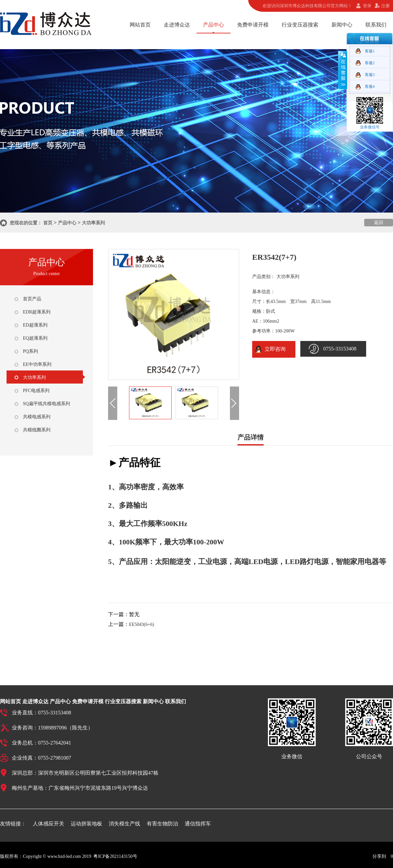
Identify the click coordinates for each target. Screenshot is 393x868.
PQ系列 (30, 351)
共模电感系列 (37, 417)
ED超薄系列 (35, 325)
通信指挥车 (198, 824)
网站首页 (140, 25)
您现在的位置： (26, 223)
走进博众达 (177, 25)
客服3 (370, 75)
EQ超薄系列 (35, 338)
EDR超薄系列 (37, 312)
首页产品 (32, 299)
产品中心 (214, 25)
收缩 (343, 70)
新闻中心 (342, 25)
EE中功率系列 (37, 364)
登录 (367, 6)
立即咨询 (274, 349)
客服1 (370, 51)
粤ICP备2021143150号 (115, 856)
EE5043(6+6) (141, 624)
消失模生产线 (124, 824)
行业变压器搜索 (300, 25)
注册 (385, 6)
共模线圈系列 (37, 430)
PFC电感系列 (36, 391)
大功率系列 (93, 223)
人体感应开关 (48, 824)
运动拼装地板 (86, 824)
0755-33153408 (340, 349)
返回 (379, 223)
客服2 (370, 63)
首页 (48, 223)
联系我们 (376, 25)
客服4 (370, 86)
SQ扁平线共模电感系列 (47, 404)
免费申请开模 (253, 25)
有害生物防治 (162, 824)
